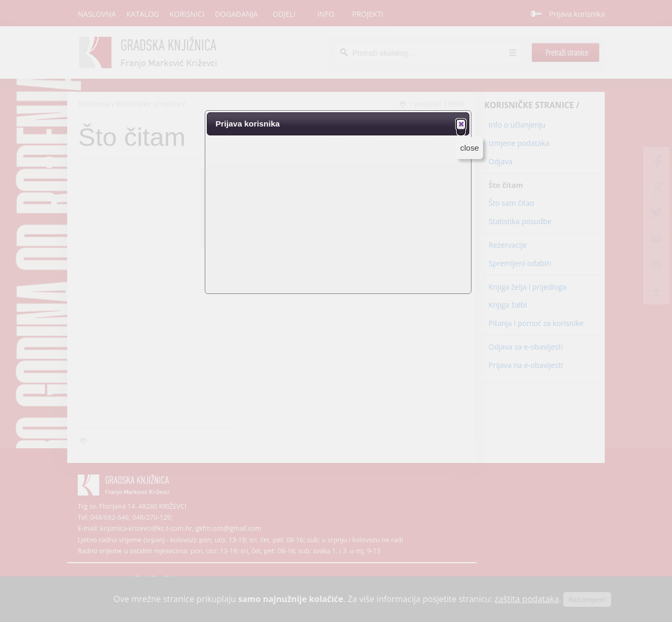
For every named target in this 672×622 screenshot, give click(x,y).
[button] (461, 124)
